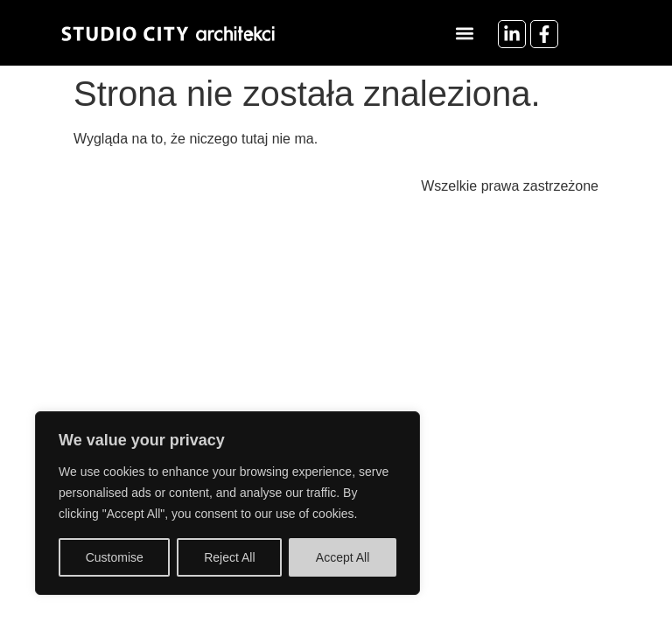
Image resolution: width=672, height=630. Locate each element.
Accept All (343, 557)
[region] (227, 503)
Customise (115, 557)
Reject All (229, 557)
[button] (465, 33)
